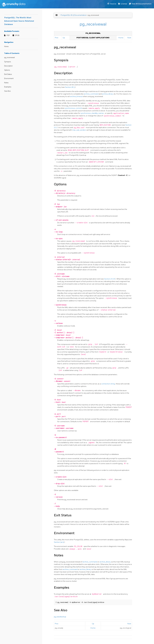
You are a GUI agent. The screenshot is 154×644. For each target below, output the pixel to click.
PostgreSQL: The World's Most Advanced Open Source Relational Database (19, 21)
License (124, 4)
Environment (9, 79)
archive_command (91, 94)
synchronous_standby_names (92, 113)
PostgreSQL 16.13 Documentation (74, 15)
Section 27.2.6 (110, 279)
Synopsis (8, 62)
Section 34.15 (59, 542)
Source (113, 4)
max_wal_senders (79, 130)
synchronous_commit (74, 108)
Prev (57, 38)
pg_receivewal (9, 58)
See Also (7, 91)
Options (7, 70)
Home (6, 47)
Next (129, 38)
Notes (6, 83)
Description (8, 66)
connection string (108, 384)
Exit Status (8, 74)
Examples (8, 87)
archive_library (108, 94)
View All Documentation (142, 4)
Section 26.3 (70, 87)
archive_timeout (77, 96)
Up (64, 38)
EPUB (17, 35)
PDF (8, 35)
